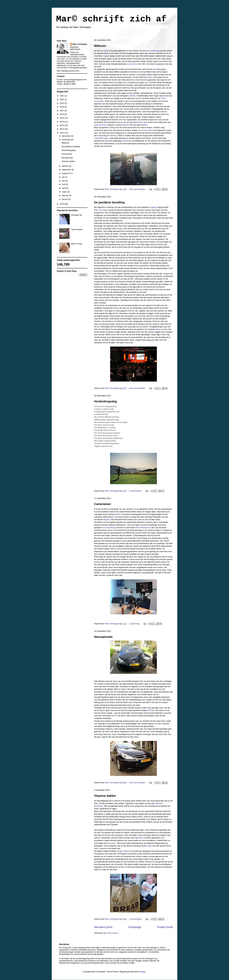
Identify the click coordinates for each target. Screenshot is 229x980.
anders (150, 77)
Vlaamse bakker (105, 796)
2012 (62, 129)
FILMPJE (112, 136)
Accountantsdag (153, 51)
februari (66, 195)
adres (113, 716)
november (67, 140)
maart (65, 192)
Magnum (107, 520)
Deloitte (132, 96)
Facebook (126, 851)
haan (155, 69)
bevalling (104, 51)
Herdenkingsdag (106, 401)
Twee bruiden (77, 229)
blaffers (144, 125)
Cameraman (102, 504)
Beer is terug (77, 244)
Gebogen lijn (76, 215)
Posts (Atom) (113, 933)
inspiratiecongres (101, 138)
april (64, 188)
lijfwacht (126, 125)
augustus (66, 173)
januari (65, 199)
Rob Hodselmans (143, 528)
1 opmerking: (135, 624)
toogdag (153, 207)
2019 (62, 103)
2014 (62, 122)
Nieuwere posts (103, 927)
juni (64, 181)
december (67, 136)
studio (149, 846)
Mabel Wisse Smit (140, 122)
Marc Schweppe (80, 44)
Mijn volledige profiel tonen (68, 71)
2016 (62, 114)
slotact (158, 329)
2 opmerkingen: (136, 491)
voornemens (132, 64)
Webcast (100, 46)
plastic (141, 838)
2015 (62, 118)
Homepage (135, 927)
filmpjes (120, 229)
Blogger (142, 972)
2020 (62, 100)
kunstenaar (127, 141)
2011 (62, 133)
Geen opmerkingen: (138, 189)
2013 (62, 125)
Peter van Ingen (101, 210)
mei (64, 184)
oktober (66, 166)
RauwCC (112, 843)
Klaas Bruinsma (101, 125)
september (67, 170)
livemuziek (147, 130)
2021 (62, 96)
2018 (62, 107)
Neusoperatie (103, 637)
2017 (62, 111)
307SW (151, 710)
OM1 (118, 514)
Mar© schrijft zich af (111, 19)
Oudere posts (165, 927)
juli (64, 177)
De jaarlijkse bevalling (109, 202)
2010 (62, 204)
